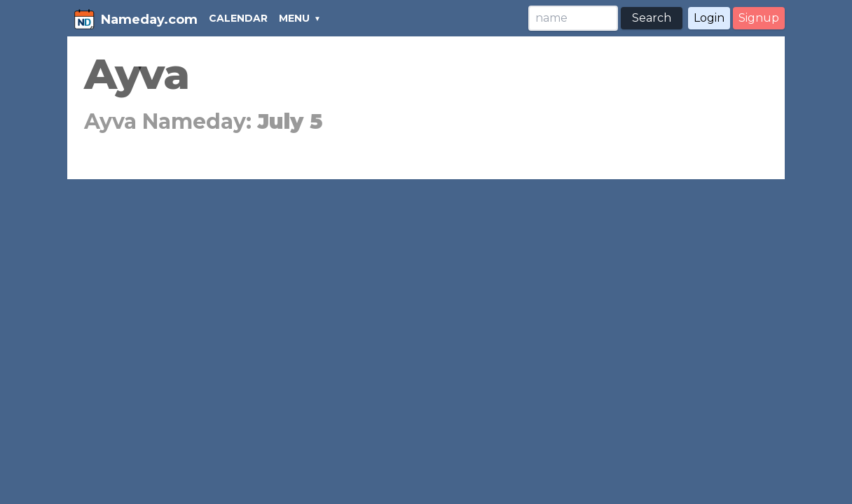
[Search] (573, 18)
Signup (759, 18)
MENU (294, 18)
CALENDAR (238, 18)
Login (709, 18)
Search (652, 18)
